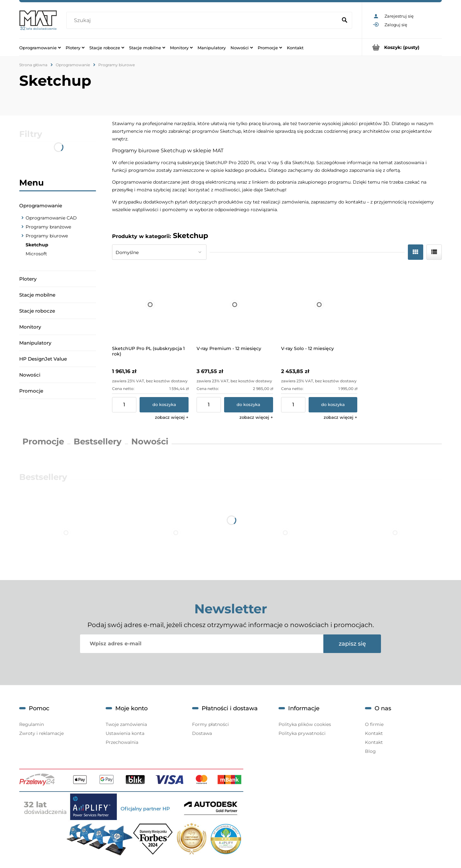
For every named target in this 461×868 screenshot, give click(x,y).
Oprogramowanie (41, 206)
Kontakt (374, 733)
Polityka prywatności (302, 733)
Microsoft (36, 254)
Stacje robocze (37, 311)
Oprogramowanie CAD (51, 218)
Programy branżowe (48, 227)
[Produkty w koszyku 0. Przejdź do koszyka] (402, 47)
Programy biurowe (47, 236)
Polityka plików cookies (305, 724)
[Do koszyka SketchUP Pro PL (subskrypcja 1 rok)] (164, 405)
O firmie (374, 724)
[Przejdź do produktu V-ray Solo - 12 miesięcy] (319, 304)
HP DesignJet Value (43, 359)
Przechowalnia (122, 742)
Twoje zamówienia (126, 724)
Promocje (31, 391)
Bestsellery (98, 442)
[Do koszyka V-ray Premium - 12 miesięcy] (249, 405)
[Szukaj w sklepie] (203, 20)
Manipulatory (35, 343)
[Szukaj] (344, 20)
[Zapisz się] (352, 644)
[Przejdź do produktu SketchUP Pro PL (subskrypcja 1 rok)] (150, 304)
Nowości (30, 375)
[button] (172, 417)
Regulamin (32, 724)
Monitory (30, 327)
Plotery (28, 279)
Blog (370, 751)
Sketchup (37, 245)
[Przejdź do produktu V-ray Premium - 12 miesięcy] (235, 304)
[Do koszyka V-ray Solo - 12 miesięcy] (333, 405)
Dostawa (202, 733)
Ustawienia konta (125, 733)
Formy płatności (210, 724)
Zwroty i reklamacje (41, 733)
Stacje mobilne (37, 295)
